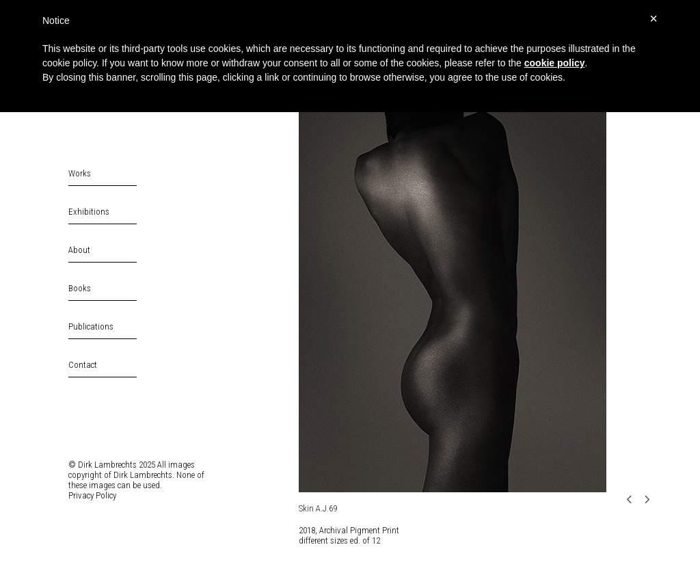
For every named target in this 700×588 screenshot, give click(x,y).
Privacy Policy (92, 495)
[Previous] (634, 499)
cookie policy (555, 63)
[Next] (651, 499)
